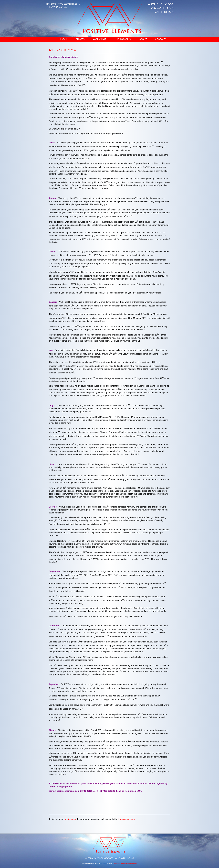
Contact (160, 39)
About (143, 39)
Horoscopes (123, 39)
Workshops (100, 39)
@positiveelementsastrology (125, 863)
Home (64, 39)
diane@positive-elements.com (63, 4)
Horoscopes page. (127, 819)
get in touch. (70, 819)
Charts (80, 39)
